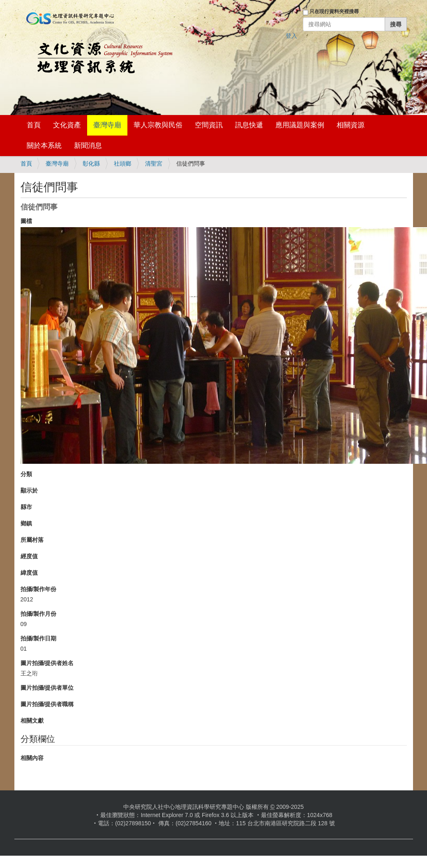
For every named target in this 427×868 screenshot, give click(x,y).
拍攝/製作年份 (39, 589)
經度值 (29, 556)
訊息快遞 (249, 125)
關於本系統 (44, 146)
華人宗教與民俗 (158, 125)
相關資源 (351, 125)
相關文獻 (32, 721)
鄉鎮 (26, 523)
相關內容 (32, 758)
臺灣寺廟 (107, 125)
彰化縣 (91, 163)
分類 (26, 474)
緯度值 (29, 573)
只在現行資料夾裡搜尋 (334, 12)
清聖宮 (154, 163)
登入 (291, 36)
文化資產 (67, 125)
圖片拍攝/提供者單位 (47, 688)
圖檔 (26, 221)
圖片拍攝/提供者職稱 (47, 704)
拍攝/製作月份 (39, 614)
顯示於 (29, 490)
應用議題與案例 (300, 125)
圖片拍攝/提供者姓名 (47, 663)
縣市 (26, 507)
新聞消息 (88, 146)
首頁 (34, 125)
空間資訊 (209, 125)
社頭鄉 (122, 163)
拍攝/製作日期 (39, 638)
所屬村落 (32, 540)
